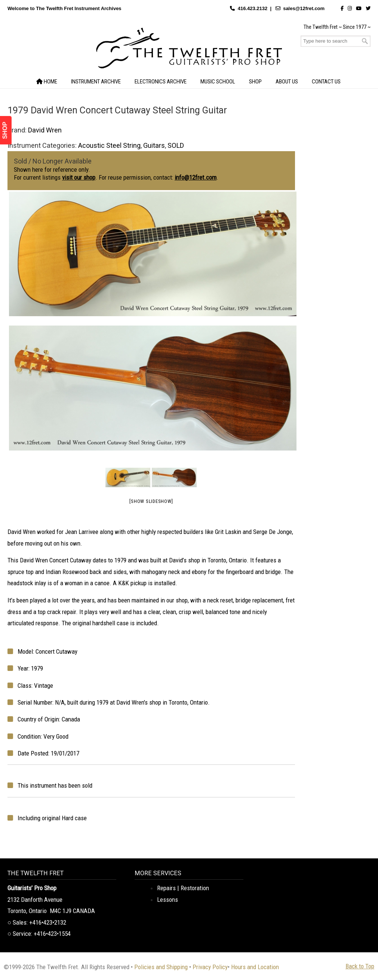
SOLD (176, 145)
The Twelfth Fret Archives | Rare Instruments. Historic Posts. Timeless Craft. (189, 50)
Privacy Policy (210, 967)
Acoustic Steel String (109, 145)
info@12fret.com (196, 177)
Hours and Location (255, 967)
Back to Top (360, 966)
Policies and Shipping (161, 967)
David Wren (45, 130)
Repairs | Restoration (183, 888)
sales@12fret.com (304, 8)
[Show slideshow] (151, 501)
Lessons (168, 900)
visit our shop (79, 177)
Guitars (154, 145)
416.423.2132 (253, 8)
